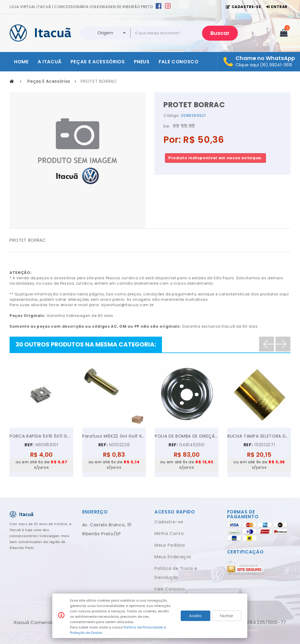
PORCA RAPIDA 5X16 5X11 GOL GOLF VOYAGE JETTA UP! (41, 436)
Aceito (195, 616)
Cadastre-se (169, 522)
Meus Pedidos (170, 545)
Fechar (227, 616)
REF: (29, 445)
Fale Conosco (170, 589)
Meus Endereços (173, 557)
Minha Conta (169, 533)
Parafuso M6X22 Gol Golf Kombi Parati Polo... (114, 436)
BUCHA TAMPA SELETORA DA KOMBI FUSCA (259, 436)
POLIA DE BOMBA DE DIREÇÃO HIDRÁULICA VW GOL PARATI (187, 436)
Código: (172, 115)
